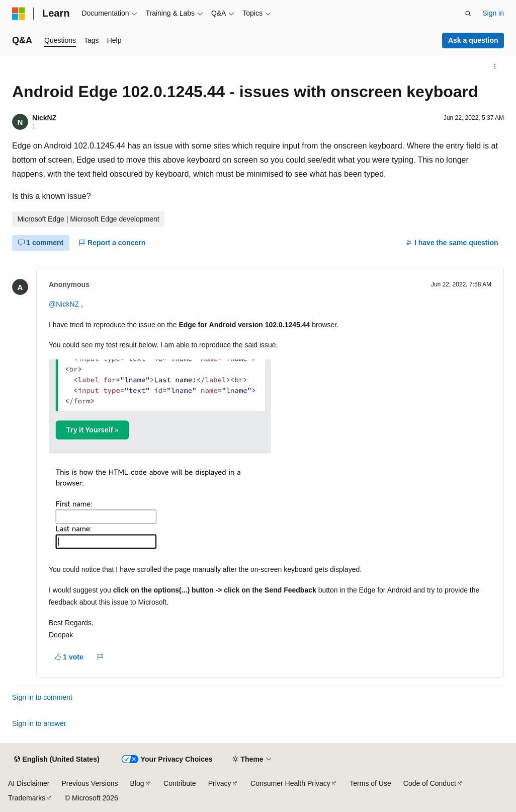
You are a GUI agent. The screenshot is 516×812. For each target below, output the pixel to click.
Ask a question (473, 40)
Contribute (180, 783)
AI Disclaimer (29, 783)
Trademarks (27, 798)
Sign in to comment (42, 697)
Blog (137, 783)
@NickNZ (65, 304)
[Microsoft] (19, 14)
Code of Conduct (430, 783)
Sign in (493, 13)
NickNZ (44, 118)
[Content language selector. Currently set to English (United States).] (57, 760)
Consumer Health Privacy (290, 783)
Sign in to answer (39, 723)
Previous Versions (90, 783)
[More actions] (495, 66)
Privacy (220, 783)
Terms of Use (370, 783)
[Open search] (468, 14)
